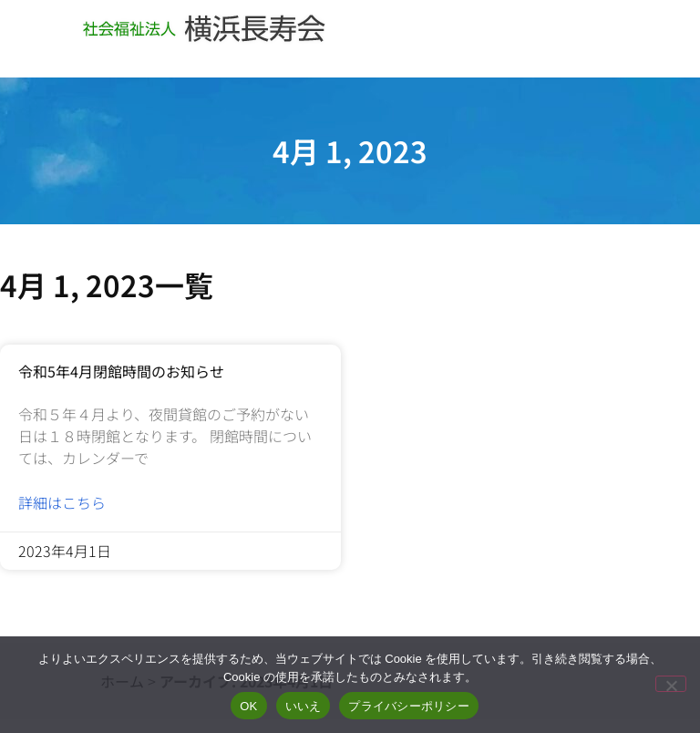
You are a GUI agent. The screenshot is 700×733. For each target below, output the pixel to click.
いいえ (304, 706)
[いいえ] (671, 684)
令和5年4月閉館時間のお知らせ (121, 371)
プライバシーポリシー (409, 706)
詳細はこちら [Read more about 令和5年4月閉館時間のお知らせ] (62, 502)
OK (248, 706)
